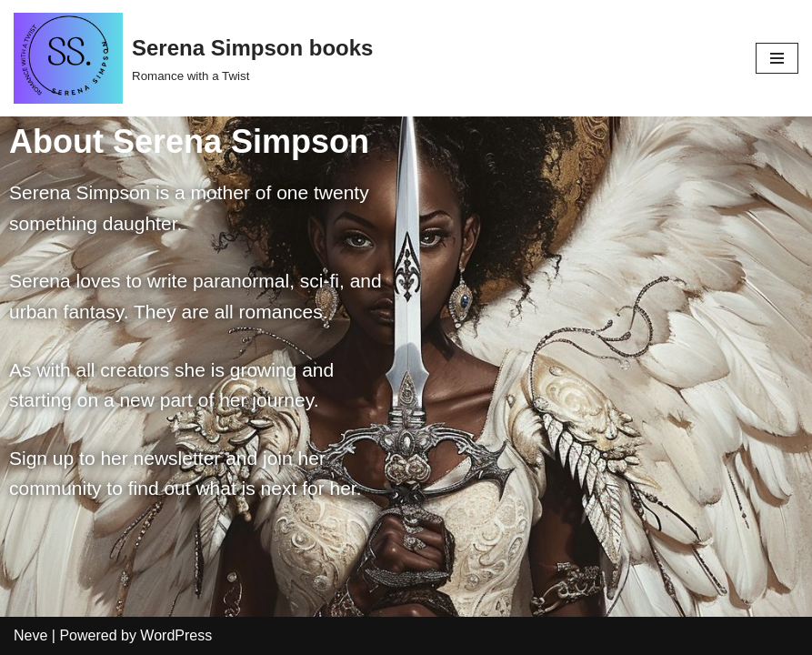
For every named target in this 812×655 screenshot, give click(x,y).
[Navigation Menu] (777, 58)
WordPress (176, 635)
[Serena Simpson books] (193, 58)
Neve (30, 635)
